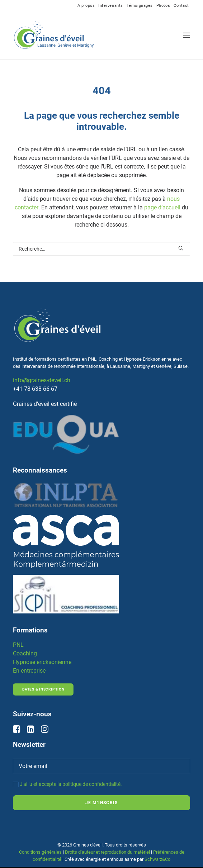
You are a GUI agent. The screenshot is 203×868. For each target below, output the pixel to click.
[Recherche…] (101, 249)
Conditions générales (40, 852)
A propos (86, 6)
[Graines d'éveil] (54, 35)
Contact (181, 6)
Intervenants (111, 6)
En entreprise (29, 671)
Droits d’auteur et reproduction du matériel (107, 852)
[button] (187, 35)
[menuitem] (86, 6)
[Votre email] (101, 766)
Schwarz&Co (157, 859)
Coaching (25, 653)
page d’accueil (162, 207)
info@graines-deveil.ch (42, 380)
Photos (163, 6)
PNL (18, 645)
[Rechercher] (101, 249)
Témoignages (140, 6)
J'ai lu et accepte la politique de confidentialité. (71, 784)
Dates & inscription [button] (43, 690)
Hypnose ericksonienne (42, 662)
